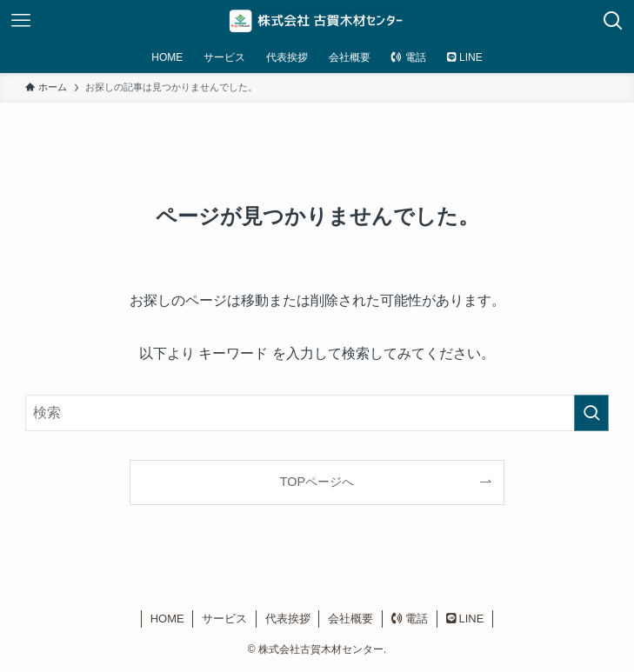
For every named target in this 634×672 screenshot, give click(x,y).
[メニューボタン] (21, 21)
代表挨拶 (288, 619)
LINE (465, 619)
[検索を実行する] (591, 413)
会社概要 (350, 619)
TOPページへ (317, 482)
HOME (167, 619)
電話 (410, 619)
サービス (224, 619)
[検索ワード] (317, 413)
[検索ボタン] (613, 21)
